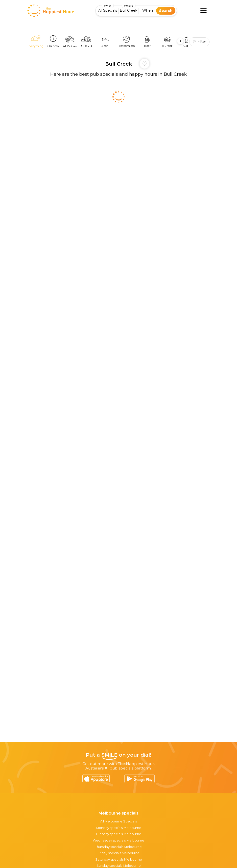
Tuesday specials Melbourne (118, 834)
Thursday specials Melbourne (118, 847)
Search (166, 11)
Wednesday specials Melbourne (118, 840)
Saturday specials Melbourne (119, 859)
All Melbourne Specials (118, 821)
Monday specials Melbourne (119, 828)
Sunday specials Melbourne (119, 866)
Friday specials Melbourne (118, 853)
